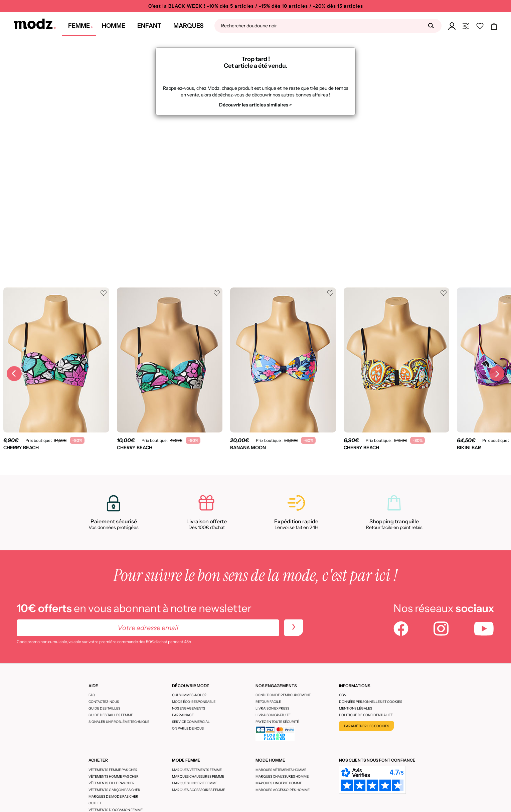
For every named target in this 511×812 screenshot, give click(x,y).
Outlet (95, 803)
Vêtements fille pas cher (112, 783)
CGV (343, 695)
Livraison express (272, 708)
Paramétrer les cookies (367, 726)
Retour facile (268, 702)
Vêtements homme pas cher (114, 776)
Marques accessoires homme (283, 790)
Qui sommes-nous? (189, 695)
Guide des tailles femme (111, 715)
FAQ (92, 695)
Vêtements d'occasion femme (116, 810)
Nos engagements (189, 708)
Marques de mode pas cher (113, 796)
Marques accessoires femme (199, 790)
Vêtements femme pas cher (113, 770)
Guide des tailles (104, 708)
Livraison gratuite (273, 715)
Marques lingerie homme (279, 783)
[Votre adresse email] (148, 628)
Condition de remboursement (283, 695)
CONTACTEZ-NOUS (104, 702)
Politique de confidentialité (366, 715)
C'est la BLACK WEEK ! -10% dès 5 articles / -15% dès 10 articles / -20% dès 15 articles (256, 6)
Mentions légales (356, 708)
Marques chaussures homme (282, 776)
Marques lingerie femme (195, 783)
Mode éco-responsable (194, 702)
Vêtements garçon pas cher (114, 790)
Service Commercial (191, 722)
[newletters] (294, 628)
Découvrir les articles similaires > (255, 105)
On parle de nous (188, 728)
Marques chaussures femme (198, 776)
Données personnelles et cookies (371, 702)
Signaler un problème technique (119, 722)
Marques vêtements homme (281, 770)
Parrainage (183, 715)
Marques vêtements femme (197, 770)
